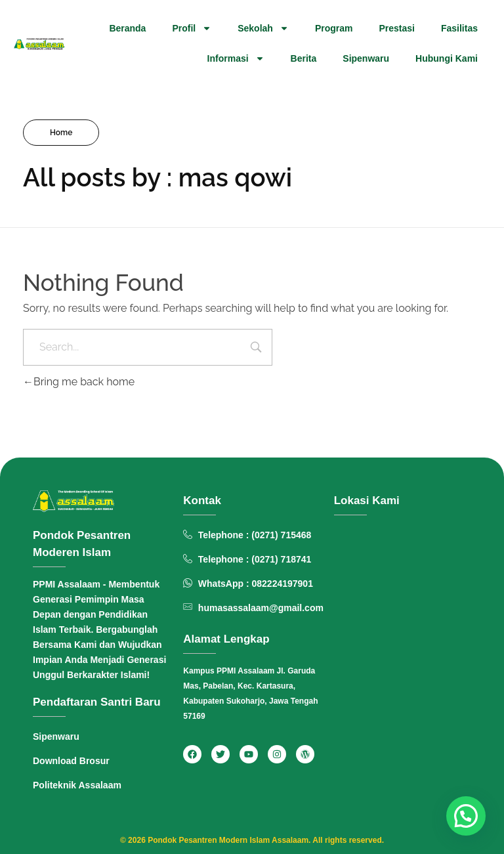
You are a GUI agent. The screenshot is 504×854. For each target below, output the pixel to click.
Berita (304, 58)
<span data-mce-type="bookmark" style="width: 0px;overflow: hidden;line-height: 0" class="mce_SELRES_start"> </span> (403, 640)
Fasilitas (459, 28)
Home (61, 133)
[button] (466, 816)
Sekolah (263, 28)
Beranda (127, 28)
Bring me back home (79, 382)
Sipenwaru (366, 58)
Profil (192, 28)
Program (334, 28)
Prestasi (396, 28)
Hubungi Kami (447, 58)
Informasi (236, 58)
